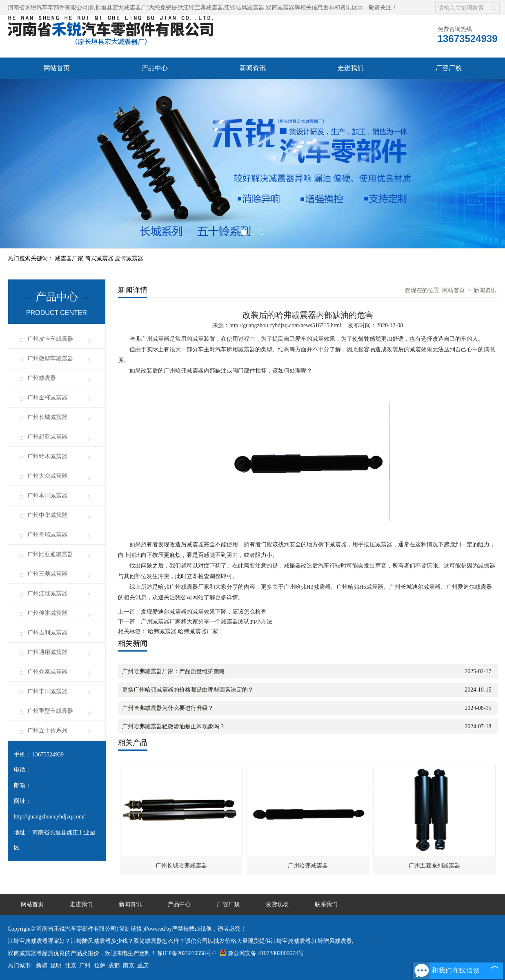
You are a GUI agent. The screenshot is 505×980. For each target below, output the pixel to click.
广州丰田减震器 (47, 691)
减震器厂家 (70, 258)
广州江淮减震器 (47, 593)
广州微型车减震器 (50, 358)
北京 (71, 966)
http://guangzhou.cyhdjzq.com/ (49, 817)
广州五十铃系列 (47, 731)
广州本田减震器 (47, 496)
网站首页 (57, 68)
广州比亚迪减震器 (50, 554)
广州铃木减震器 (47, 456)
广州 (85, 966)
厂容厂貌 (449, 68)
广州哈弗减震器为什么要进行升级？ (168, 708)
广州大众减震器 (47, 476)
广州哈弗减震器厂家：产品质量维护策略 (174, 671)
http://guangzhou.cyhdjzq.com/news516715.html (285, 325)
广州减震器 (42, 378)
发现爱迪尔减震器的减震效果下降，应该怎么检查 (204, 612)
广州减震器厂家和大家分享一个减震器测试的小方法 (207, 622)
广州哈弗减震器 (308, 866)
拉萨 (100, 966)
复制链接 (131, 929)
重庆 (143, 966)
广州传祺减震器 (47, 613)
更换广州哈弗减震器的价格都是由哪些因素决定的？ (188, 690)
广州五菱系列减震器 (434, 866)
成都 (114, 966)
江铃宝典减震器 (203, 8)
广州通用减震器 (47, 652)
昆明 (56, 966)
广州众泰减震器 (47, 672)
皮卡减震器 (129, 258)
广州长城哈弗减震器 (181, 866)
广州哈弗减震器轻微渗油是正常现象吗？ (174, 726)
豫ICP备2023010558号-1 (187, 953)
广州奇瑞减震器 (47, 535)
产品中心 (155, 68)
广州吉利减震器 (47, 633)
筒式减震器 (100, 258)
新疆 (42, 966)
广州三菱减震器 (47, 574)
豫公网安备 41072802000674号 (261, 953)
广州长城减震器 (47, 417)
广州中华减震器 (47, 515)
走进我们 (351, 68)
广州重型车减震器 (50, 711)
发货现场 (277, 904)
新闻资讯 (253, 68)
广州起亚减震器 (47, 437)
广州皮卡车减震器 (50, 339)
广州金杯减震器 (47, 398)
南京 (129, 966)
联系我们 (326, 904)
